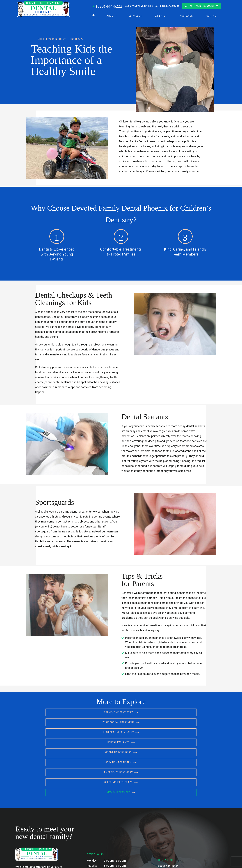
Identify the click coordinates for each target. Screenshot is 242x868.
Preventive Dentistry (67, 715)
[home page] (43, 9)
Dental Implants (67, 725)
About (112, 15)
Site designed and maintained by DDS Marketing (177, 863)
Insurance (187, 15)
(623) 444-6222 (107, 6)
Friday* (91, 825)
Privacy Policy (97, 863)
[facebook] (159, 831)
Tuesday (92, 810)
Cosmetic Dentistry (121, 725)
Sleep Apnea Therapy (121, 735)
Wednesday (94, 815)
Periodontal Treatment (121, 715)
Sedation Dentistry (175, 725)
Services (136, 15)
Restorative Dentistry (175, 715)
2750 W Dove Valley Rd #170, (152, 5)
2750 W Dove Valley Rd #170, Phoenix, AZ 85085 (176, 819)
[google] (166, 831)
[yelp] (173, 831)
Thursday (93, 820)
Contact (213, 15)
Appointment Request (202, 5)
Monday (92, 805)
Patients (161, 15)
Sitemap (85, 863)
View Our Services (175, 735)
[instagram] (180, 831)
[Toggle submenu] (116, 15)
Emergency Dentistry (67, 735)
